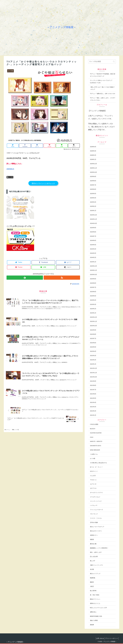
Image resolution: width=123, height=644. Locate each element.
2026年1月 (93, 159)
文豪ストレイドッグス (96, 565)
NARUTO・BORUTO (96, 441)
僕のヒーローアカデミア (97, 527)
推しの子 (93, 561)
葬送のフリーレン (95, 599)
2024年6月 (93, 240)
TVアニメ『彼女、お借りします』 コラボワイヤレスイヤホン (103, 99)
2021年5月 (93, 398)
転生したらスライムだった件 (98, 608)
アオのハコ (93, 480)
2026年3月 (93, 151)
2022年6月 (93, 343)
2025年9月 (93, 176)
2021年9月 (93, 381)
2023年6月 (93, 292)
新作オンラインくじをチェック (43, 183)
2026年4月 (93, 147)
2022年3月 (93, 356)
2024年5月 (93, 245)
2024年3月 (93, 253)
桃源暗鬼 (93, 578)
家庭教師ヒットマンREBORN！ (99, 548)
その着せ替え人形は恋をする (98, 463)
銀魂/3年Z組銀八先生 (96, 616)
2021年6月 (93, 394)
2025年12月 (93, 164)
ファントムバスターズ (96, 510)
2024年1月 (93, 262)
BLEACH (93, 429)
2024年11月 (93, 219)
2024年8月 (93, 232)
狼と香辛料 (93, 591)
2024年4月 (93, 249)
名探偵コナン (94, 535)
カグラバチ (93, 484)
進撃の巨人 (93, 612)
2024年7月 (93, 236)
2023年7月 (93, 287)
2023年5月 (93, 296)
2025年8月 (93, 181)
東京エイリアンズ (95, 574)
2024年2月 (93, 257)
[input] (102, 62)
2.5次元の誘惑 (94, 424)
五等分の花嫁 (94, 522)
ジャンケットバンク (96, 501)
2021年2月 (93, 411)
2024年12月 (93, 215)
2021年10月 (93, 377)
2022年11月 (93, 321)
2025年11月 (93, 168)
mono (92, 437)
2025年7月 (93, 185)
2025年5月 (93, 194)
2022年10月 (93, 326)
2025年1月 (93, 211)
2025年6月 (93, 189)
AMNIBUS (10, 169)
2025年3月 (93, 202)
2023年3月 (93, 304)
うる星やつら (94, 454)
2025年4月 (93, 198)
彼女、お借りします (96, 552)
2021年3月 (93, 407)
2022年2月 (93, 360)
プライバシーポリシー (111, 638)
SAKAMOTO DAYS (96, 446)
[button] (114, 62)
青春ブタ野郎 (94, 620)
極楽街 (92, 582)
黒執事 (92, 625)
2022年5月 (93, 347)
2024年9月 (93, 228)
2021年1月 (93, 415)
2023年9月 (93, 279)
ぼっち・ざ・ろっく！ (96, 467)
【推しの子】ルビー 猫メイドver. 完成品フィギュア (102, 88)
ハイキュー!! (94, 505)
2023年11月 (93, 270)
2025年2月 (93, 206)
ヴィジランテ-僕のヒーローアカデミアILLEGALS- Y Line (101, 82)
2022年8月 (93, 334)
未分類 (92, 569)
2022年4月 (93, 351)
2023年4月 (93, 300)
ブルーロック (94, 514)
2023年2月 (93, 309)
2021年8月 (93, 385)
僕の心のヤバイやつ (96, 531)
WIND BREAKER (95, 450)
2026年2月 (93, 155)
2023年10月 (93, 275)
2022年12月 (93, 317)
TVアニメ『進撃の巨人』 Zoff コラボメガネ (103, 94)
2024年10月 (93, 223)
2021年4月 (93, 402)
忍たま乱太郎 (94, 556)
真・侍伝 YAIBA (95, 595)
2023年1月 (93, 313)
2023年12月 (93, 266)
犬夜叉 (92, 586)
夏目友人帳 (93, 544)
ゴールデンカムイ (95, 497)
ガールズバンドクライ (96, 493)
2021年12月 (93, 368)
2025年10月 (93, 172)
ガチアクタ (93, 488)
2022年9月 (93, 330)
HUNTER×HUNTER (96, 433)
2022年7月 (93, 338)
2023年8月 (93, 283)
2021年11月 (93, 373)
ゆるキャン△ (94, 471)
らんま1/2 (93, 476)
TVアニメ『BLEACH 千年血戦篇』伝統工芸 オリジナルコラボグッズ (103, 75)
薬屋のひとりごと (95, 603)
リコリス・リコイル (96, 518)
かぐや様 (10, 177)
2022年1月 (93, 364)
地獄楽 (92, 539)
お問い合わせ (99, 638)
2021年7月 (93, 390)
